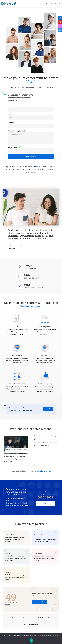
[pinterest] (51, 4)
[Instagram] (55, 4)
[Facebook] (46, 4)
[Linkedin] (60, 4)
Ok (31, 641)
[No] (60, 639)
